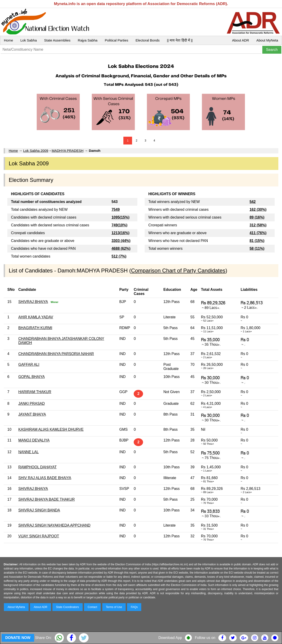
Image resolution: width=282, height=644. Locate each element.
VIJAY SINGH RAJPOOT (39, 536)
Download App (170, 638)
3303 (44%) (121, 241)
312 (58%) (258, 225)
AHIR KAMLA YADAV (36, 317)
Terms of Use (114, 607)
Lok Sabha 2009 (36, 151)
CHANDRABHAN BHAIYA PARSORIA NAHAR (56, 354)
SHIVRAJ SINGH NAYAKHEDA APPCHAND (54, 525)
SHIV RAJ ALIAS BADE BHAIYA (45, 478)
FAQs (134, 607)
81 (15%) (257, 241)
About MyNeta (267, 40)
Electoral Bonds (148, 40)
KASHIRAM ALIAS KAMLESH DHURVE (51, 429)
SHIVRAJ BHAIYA (33, 302)
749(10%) (119, 225)
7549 (116, 210)
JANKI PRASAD (32, 404)
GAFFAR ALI (29, 365)
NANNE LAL (28, 452)
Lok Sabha (29, 40)
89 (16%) (257, 217)
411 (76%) (258, 233)
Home (8, 40)
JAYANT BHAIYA (32, 414)
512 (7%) (119, 256)
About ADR (241, 40)
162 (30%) (258, 210)
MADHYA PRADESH (68, 151)
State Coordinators (68, 607)
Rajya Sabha (88, 40)
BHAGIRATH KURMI (35, 328)
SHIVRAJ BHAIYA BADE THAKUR (47, 499)
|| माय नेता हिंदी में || (180, 40)
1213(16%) (120, 233)
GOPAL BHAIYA (31, 377)
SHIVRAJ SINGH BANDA (39, 510)
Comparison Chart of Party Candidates (178, 271)
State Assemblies (57, 40)
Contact (92, 607)
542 (253, 202)
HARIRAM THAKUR (35, 392)
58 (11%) (257, 248)
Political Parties (117, 40)
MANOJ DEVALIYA (34, 440)
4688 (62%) (121, 248)
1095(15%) (120, 217)
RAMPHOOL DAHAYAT (37, 467)
